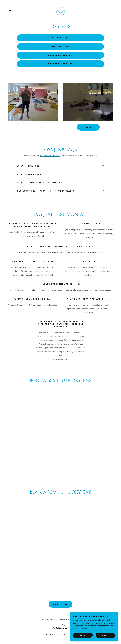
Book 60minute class (60, 55)
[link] (60, 11)
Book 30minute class (60, 64)
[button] (16, 11)
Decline (83, 635)
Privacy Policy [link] (67, 634)
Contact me (88, 127)
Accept (105, 635)
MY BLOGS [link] (51, 634)
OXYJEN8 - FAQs (60, 38)
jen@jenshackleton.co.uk (50, 156)
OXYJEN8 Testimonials (61, 47)
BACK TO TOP (61, 604)
